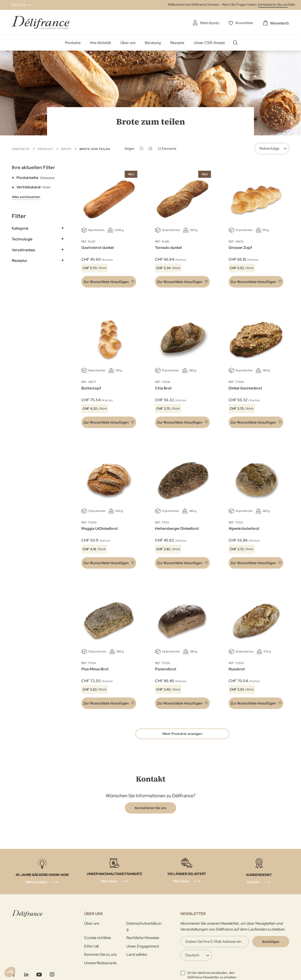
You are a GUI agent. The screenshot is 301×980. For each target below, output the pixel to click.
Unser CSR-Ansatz (209, 43)
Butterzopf (91, 388)
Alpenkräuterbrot (244, 528)
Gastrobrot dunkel (98, 247)
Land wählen (137, 955)
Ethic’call (91, 947)
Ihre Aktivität (101, 43)
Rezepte (177, 43)
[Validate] (271, 942)
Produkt (46, 149)
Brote (67, 149)
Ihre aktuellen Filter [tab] (33, 167)
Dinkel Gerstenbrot (245, 388)
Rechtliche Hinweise (143, 938)
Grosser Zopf (240, 247)
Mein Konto (208, 23)
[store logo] (41, 22)
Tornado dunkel (168, 247)
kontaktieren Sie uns (273, 4)
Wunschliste (244, 23)
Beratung (153, 43)
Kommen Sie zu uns (100, 955)
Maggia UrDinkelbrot (100, 528)
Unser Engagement (143, 947)
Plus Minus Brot (95, 669)
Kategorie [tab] (20, 228)
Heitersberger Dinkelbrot (177, 528)
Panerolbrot (166, 669)
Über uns (128, 43)
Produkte (73, 43)
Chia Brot (163, 388)
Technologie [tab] (22, 239)
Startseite (21, 149)
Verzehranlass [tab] (23, 249)
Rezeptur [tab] (20, 260)
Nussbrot (237, 669)
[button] (18, 5)
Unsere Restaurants (100, 963)
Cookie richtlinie (98, 938)
